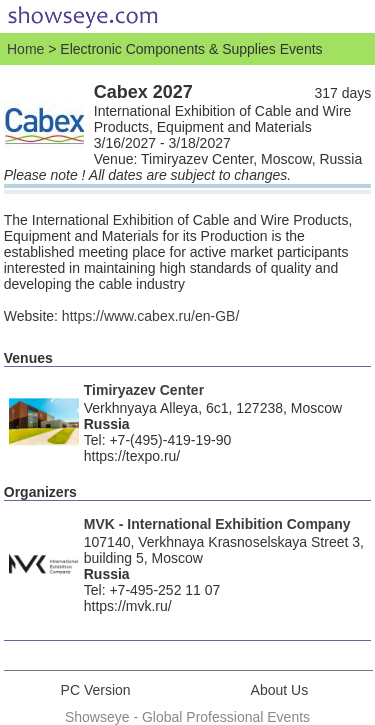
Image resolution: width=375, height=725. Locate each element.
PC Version (96, 690)
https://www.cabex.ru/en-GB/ (150, 316)
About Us (280, 690)
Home (25, 49)
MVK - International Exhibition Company (217, 524)
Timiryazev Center (144, 390)
